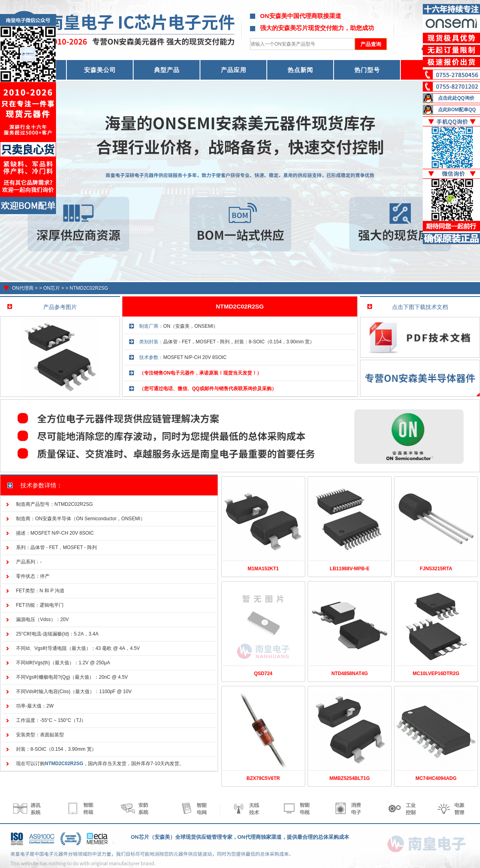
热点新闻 (300, 70)
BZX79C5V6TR (263, 778)
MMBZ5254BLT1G (349, 778)
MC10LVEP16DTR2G (436, 674)
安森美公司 (100, 70)
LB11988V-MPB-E (349, 569)
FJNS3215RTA (436, 569)
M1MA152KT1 (263, 569)
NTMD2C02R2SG (89, 288)
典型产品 (167, 70)
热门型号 (367, 70)
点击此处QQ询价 (456, 98)
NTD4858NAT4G (349, 674)
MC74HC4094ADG (436, 778)
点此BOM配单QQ (457, 110)
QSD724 (263, 674)
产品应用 (234, 70)
